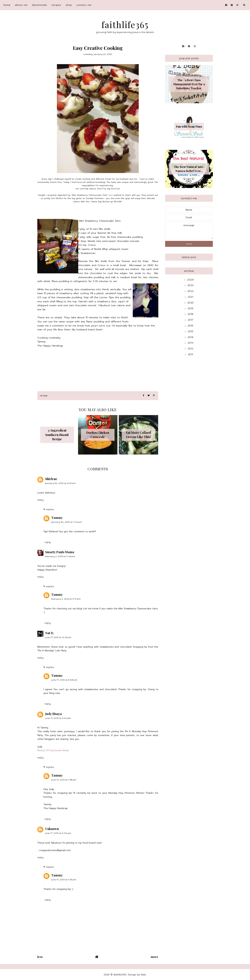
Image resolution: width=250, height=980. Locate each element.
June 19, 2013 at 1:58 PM (64, 780)
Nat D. (50, 633)
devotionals (40, 5)
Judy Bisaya (53, 714)
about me (21, 5)
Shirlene (51, 479)
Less (40, 957)
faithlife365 (125, 25)
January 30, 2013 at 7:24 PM (67, 522)
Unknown (52, 829)
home (7, 5)
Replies (50, 509)
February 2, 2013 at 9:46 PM (60, 556)
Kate (143, 975)
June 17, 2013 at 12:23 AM (58, 637)
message (189, 231)
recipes (56, 5)
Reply (40, 500)
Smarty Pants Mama (60, 552)
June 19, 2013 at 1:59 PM (64, 880)
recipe (44, 396)
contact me (84, 5)
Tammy (57, 518)
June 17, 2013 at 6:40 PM (58, 718)
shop (69, 5)
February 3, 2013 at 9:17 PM (66, 599)
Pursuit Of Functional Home (53, 750)
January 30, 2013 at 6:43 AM (61, 483)
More (155, 957)
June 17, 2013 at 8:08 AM (64, 680)
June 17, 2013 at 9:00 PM (58, 833)
